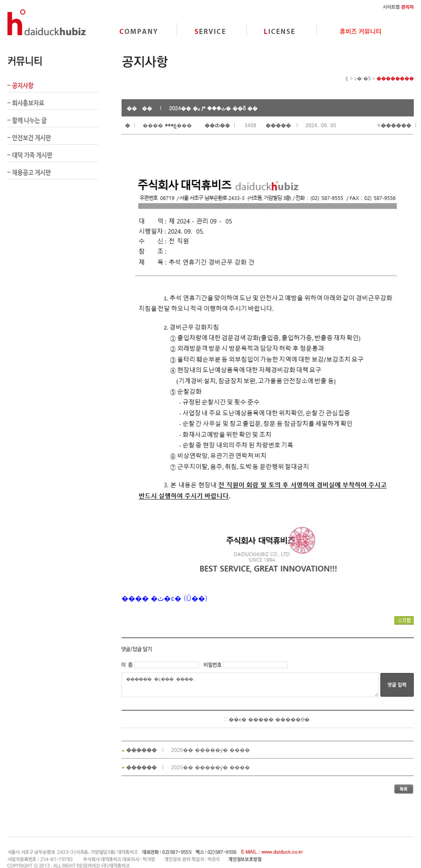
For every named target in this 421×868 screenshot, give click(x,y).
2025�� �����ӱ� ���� (210, 767)
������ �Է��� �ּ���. (250, 685)
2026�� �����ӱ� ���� (210, 749)
